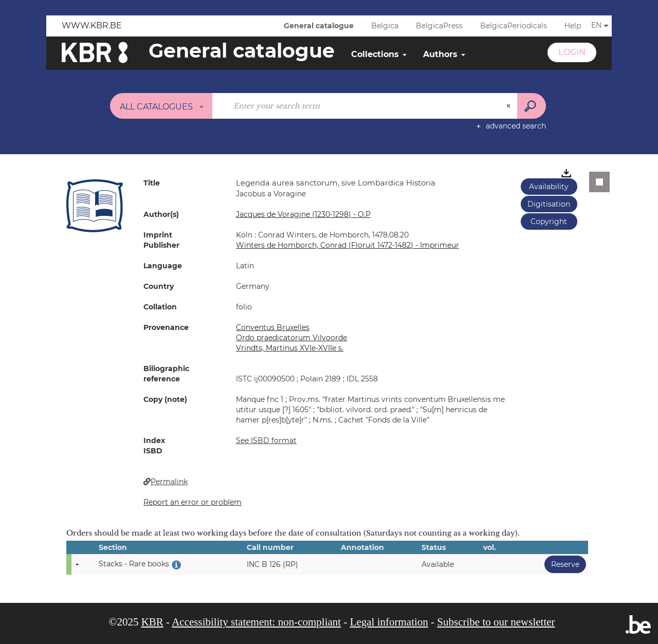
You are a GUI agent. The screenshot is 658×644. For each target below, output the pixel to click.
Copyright (549, 222)
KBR (152, 622)
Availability (549, 187)
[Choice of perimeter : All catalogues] (161, 106)
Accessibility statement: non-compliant (256, 622)
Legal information (389, 622)
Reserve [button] (562, 564)
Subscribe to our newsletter (496, 622)
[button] (95, 206)
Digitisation (549, 204)
